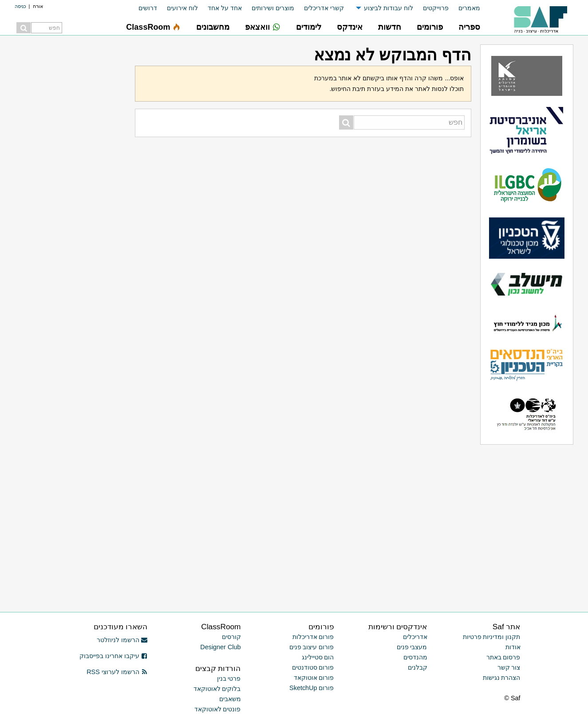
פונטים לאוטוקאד (218, 709)
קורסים (231, 637)
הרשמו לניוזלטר (122, 640)
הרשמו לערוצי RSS (117, 672)
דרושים (148, 8)
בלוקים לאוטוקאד (217, 689)
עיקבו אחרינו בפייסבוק (114, 656)
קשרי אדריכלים (324, 8)
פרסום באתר (503, 657)
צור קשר (509, 667)
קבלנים (418, 667)
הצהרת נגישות (502, 678)
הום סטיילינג (318, 657)
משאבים (230, 699)
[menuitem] (464, 8)
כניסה (20, 6)
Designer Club (220, 647)
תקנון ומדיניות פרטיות (492, 637)
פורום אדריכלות (313, 637)
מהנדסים (415, 657)
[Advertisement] (71, 178)
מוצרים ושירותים (273, 8)
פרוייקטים (436, 8)
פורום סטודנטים (313, 667)
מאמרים (469, 8)
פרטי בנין (229, 679)
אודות (513, 647)
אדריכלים (415, 637)
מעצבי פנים (412, 647)
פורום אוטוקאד (314, 678)
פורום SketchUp (312, 688)
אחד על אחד (225, 8)
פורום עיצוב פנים (312, 647)
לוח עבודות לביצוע (389, 8)
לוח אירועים (182, 8)
